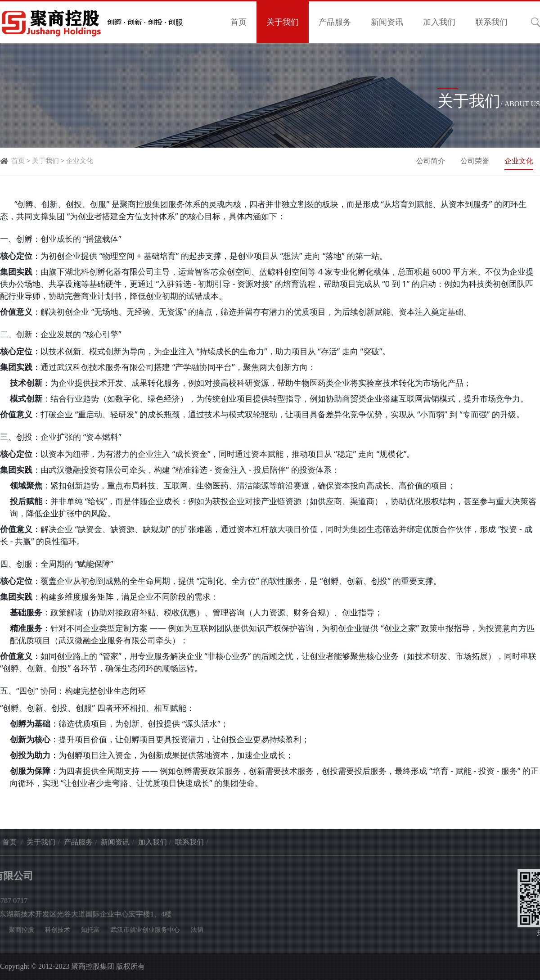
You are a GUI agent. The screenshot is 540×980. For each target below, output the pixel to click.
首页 (238, 22)
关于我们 (283, 22)
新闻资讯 (387, 22)
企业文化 (80, 161)
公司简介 (432, 161)
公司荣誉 (476, 161)
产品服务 (335, 22)
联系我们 (491, 22)
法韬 (66, 930)
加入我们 (439, 22)
